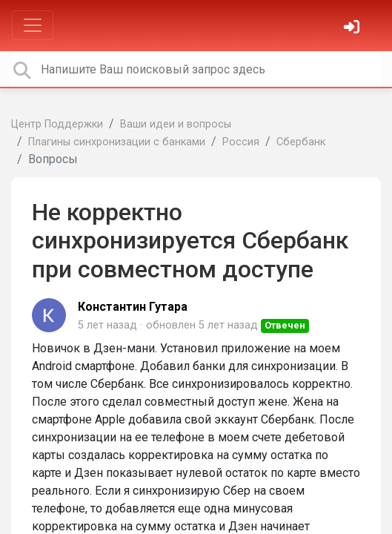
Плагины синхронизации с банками (117, 142)
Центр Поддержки (57, 124)
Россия (241, 142)
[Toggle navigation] (33, 25)
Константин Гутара (133, 307)
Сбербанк (301, 142)
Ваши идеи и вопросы (176, 124)
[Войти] (353, 29)
